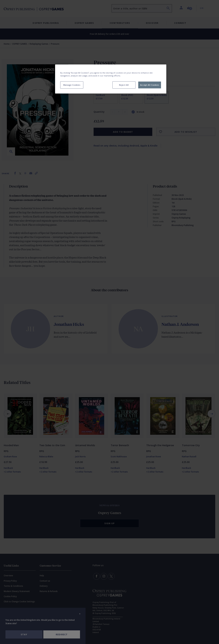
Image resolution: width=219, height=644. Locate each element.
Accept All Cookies (150, 85)
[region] (111, 79)
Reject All (124, 85)
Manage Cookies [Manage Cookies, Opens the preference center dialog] (72, 85)
